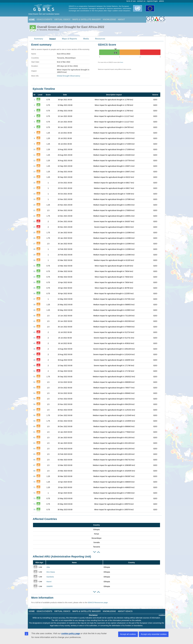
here (122, 62)
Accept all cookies (128, 634)
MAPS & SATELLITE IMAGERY (87, 20)
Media (86, 39)
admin (161, 1)
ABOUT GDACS (125, 611)
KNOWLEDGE (109, 20)
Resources (100, 39)
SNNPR (50, 586)
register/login (152, 1)
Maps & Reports (70, 39)
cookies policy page (71, 633)
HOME (32, 20)
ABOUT (121, 20)
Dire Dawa (51, 572)
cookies (162, 615)
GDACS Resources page (98, 603)
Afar (48, 567)
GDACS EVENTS (44, 20)
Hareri (49, 582)
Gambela (50, 577)
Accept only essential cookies (154, 634)
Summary (39, 39)
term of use (131, 1)
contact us (141, 1)
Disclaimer (93, 615)
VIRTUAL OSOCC (62, 20)
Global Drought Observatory (69, 76)
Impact (53, 39)
